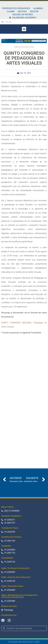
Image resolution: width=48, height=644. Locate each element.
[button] (24, 29)
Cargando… (24, 397)
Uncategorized (24, 47)
